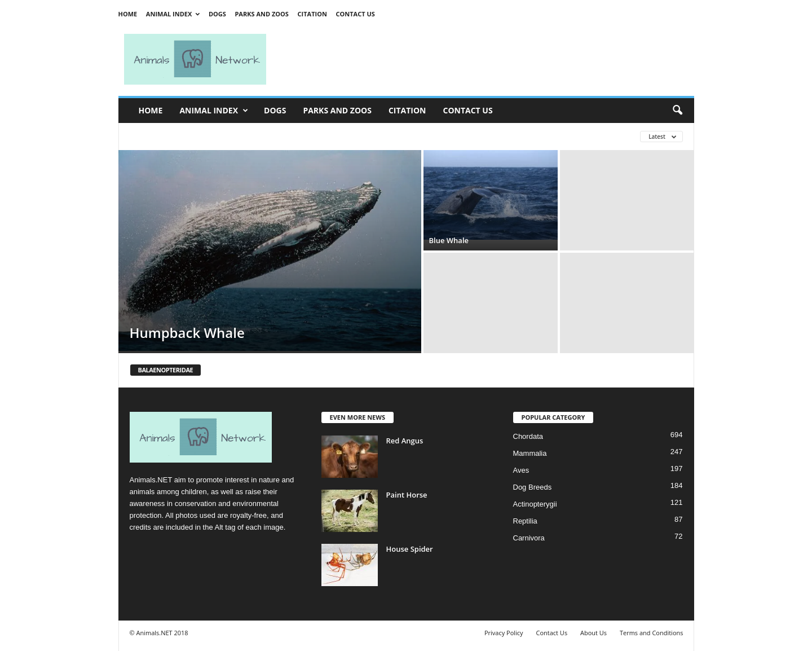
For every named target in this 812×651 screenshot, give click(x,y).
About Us (593, 633)
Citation (312, 14)
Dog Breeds (533, 487)
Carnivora (529, 538)
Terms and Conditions (652, 633)
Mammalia (530, 453)
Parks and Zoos (261, 14)
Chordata (528, 436)
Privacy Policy (504, 633)
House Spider (410, 549)
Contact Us (355, 14)
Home (128, 14)
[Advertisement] (485, 59)
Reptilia (525, 521)
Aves (521, 470)
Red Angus (405, 441)
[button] (677, 111)
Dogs (217, 14)
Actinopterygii (535, 504)
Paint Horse (407, 495)
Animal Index (173, 14)
